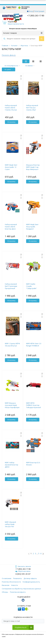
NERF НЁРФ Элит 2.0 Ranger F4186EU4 (34, 345)
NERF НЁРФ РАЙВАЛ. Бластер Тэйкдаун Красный (33, 405)
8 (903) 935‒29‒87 (23, 574)
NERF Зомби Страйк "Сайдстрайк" (32, 286)
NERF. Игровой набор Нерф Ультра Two (10, 524)
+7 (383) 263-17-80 (35, 16)
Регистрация (39, 11)
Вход (31, 11)
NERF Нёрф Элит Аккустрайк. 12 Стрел (11, 167)
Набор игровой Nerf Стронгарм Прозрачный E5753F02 (11, 287)
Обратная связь (23, 571)
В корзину (12, 122)
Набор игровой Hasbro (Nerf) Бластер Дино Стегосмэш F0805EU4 (11, 229)
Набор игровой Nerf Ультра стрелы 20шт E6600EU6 (32, 109)
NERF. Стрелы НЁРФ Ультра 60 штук (12, 345)
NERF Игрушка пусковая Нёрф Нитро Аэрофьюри (12, 405)
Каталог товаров (23, 33)
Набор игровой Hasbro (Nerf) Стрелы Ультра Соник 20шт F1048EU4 (11, 110)
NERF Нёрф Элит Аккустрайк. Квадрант (32, 227)
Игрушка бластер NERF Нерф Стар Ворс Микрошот (33, 167)
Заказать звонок (23, 566)
